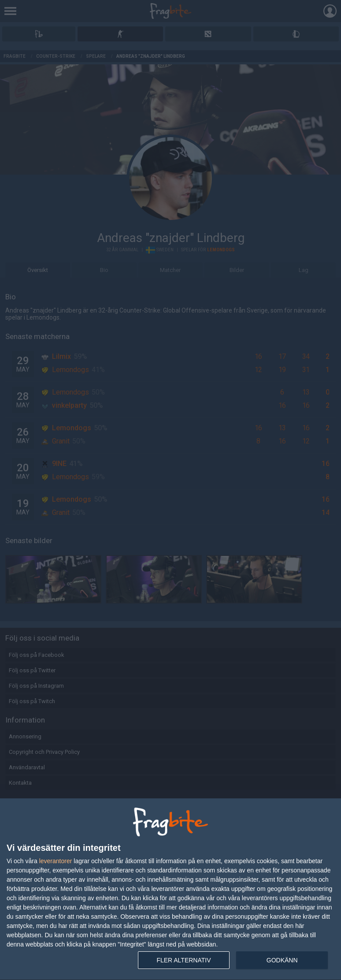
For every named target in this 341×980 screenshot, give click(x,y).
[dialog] (170, 889)
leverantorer (56, 861)
